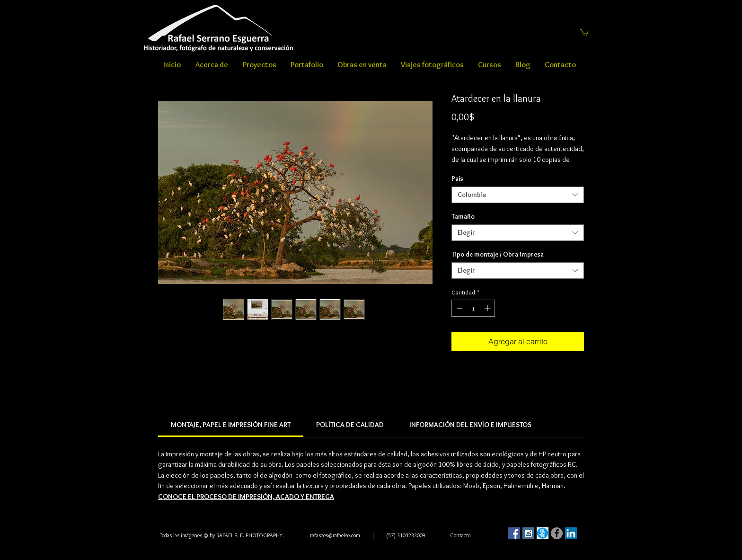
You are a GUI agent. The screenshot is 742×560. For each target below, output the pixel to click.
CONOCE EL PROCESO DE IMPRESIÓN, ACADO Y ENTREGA (246, 497)
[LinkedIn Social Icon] (571, 533)
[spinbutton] (473, 308)
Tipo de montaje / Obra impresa (498, 254)
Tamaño (463, 216)
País (457, 178)
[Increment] (488, 308)
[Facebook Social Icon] (514, 533)
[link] (231, 425)
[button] (584, 32)
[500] (543, 533)
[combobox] (518, 195)
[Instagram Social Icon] (528, 533)
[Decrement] (459, 308)
